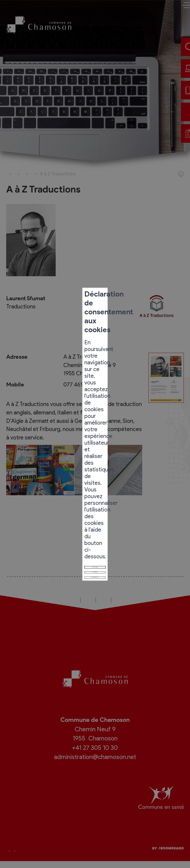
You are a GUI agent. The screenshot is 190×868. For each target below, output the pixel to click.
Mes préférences (95, 481)
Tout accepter (95, 456)
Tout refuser (95, 469)
